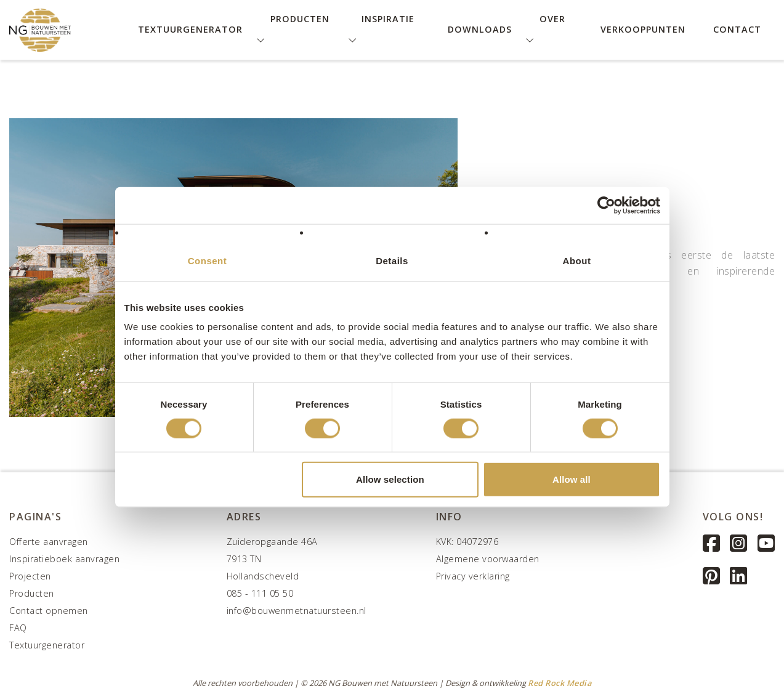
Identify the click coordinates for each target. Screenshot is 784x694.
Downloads (480, 29)
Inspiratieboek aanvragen (64, 559)
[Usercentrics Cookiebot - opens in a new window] (606, 205)
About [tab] (577, 260)
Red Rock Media (560, 683)
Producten (32, 593)
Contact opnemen (49, 611)
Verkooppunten (643, 29)
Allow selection (390, 479)
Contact (737, 29)
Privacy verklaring (473, 576)
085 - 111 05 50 (260, 593)
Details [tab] (392, 260)
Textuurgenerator (190, 29)
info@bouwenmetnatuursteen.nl (297, 611)
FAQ (18, 628)
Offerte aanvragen (49, 542)
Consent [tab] (208, 260)
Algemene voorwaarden (488, 559)
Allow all (572, 479)
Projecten (30, 576)
